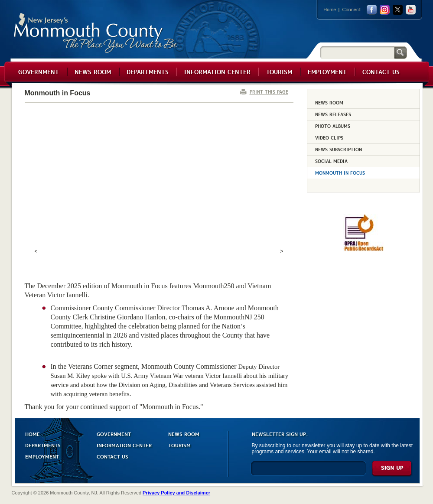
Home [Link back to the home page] (330, 10)
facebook (372, 10)
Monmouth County (96, 33)
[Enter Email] (308, 472)
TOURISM (179, 445)
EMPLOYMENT (42, 456)
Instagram (385, 10)
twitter (398, 10)
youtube (411, 10)
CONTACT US (112, 456)
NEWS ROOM (184, 434)
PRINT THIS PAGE (269, 92)
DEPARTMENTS (43, 445)
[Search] (357, 52)
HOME (33, 434)
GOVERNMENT (114, 434)
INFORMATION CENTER (124, 445)
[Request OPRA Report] (363, 250)
